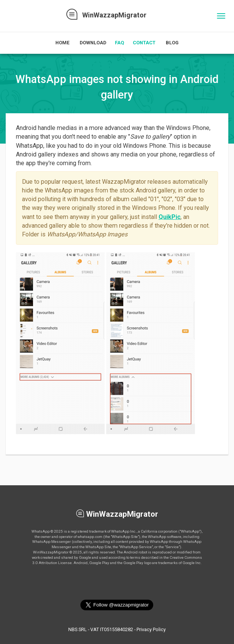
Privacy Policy (151, 629)
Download (93, 43)
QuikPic (170, 217)
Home (62, 43)
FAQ (119, 43)
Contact (144, 43)
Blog (172, 43)
